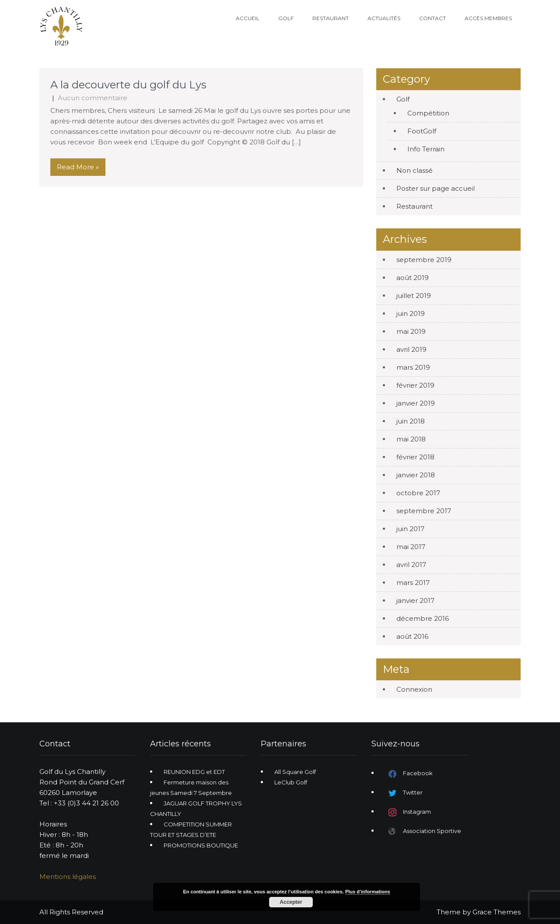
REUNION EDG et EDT (194, 772)
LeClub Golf (291, 782)
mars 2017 (413, 583)
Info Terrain (426, 149)
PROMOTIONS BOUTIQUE (201, 845)
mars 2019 (413, 367)
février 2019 (415, 385)
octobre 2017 (418, 493)
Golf (286, 18)
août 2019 (413, 278)
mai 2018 (411, 439)
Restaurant (331, 18)
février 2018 (415, 457)
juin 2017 (410, 529)
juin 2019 (411, 313)
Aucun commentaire (93, 98)
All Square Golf (295, 772)
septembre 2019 (424, 260)
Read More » (78, 167)
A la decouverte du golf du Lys (128, 85)
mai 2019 (411, 331)
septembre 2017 (424, 511)
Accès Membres (488, 18)
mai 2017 (411, 547)
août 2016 (412, 636)
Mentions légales (68, 877)
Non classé (415, 170)
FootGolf (422, 131)
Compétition (428, 113)
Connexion (414, 689)
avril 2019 (411, 349)
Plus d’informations (368, 892)
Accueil (248, 18)
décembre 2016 (423, 618)
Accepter (291, 902)
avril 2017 (411, 565)
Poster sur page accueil (436, 188)
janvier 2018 (416, 475)
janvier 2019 (416, 403)
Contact (432, 18)
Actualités (384, 18)
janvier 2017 (415, 600)
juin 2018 (411, 421)
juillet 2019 (414, 296)
